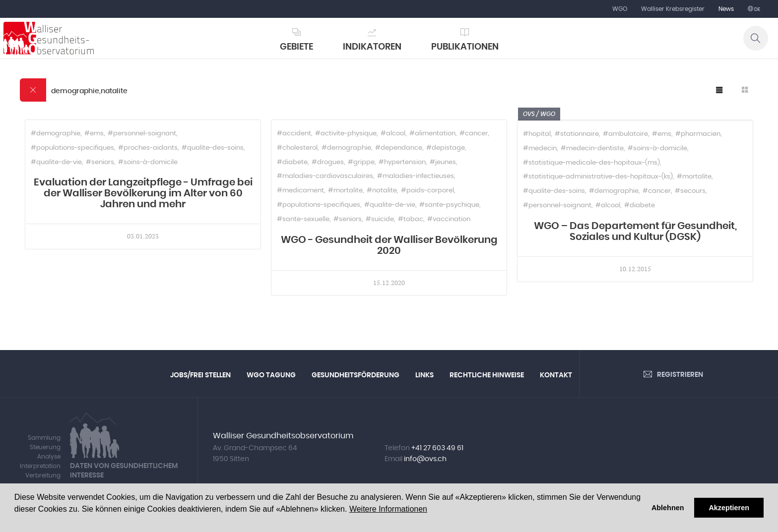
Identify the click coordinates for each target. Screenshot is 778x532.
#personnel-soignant (142, 134)
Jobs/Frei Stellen (200, 375)
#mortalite (345, 191)
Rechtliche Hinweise (487, 375)
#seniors (100, 162)
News (726, 9)
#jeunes (443, 162)
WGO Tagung (271, 375)
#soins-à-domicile (148, 162)
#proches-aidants (148, 148)
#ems (94, 134)
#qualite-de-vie (56, 162)
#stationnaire (577, 134)
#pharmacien (698, 134)
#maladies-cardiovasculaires (325, 176)
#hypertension (402, 162)
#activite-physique (346, 134)
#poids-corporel (427, 191)
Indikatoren (372, 47)
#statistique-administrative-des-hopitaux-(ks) (598, 177)
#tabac (411, 219)
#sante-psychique (449, 205)
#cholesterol (297, 148)
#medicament (300, 191)
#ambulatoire (625, 134)
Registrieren (680, 375)
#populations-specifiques (72, 148)
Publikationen (465, 47)
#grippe (361, 162)
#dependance (399, 148)
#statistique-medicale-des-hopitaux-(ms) (591, 163)
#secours (690, 191)
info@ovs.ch (425, 459)
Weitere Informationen (388, 509)
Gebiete (296, 47)
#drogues (328, 162)
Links (424, 375)
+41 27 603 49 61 (437, 448)
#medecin (540, 148)
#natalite (382, 191)
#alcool (393, 134)
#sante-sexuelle (303, 219)
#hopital (537, 134)
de (757, 9)
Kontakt (556, 375)
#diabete (292, 162)
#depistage (446, 148)
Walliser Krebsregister (673, 9)
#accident (294, 134)
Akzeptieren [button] (729, 508)
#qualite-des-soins (213, 148)
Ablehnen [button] (668, 508)
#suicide (380, 219)
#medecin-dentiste (592, 148)
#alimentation (432, 134)
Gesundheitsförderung (356, 375)
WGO (620, 9)
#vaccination (449, 219)
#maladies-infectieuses (416, 176)
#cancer (474, 134)
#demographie (56, 134)
